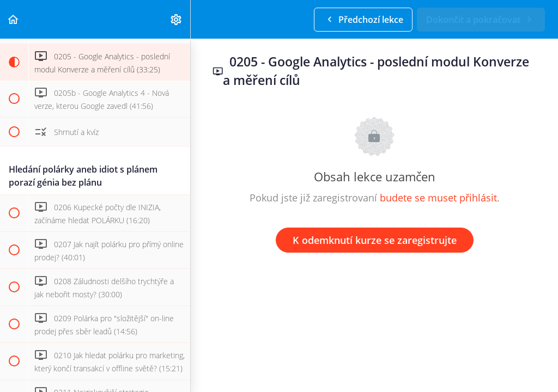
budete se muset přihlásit (438, 198)
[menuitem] (177, 19)
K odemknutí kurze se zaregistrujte (375, 240)
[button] (14, 19)
